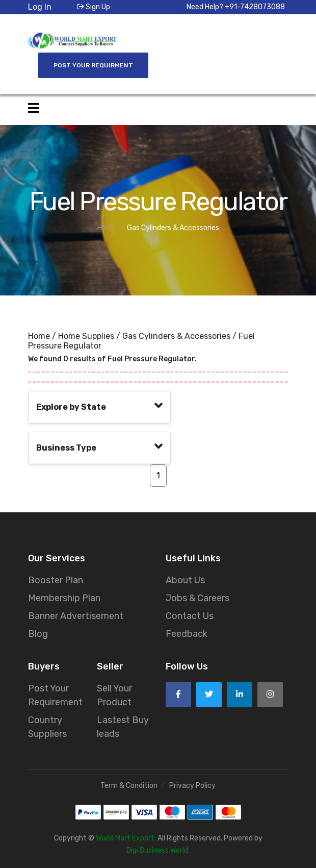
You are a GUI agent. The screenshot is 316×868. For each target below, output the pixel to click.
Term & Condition (129, 784)
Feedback (187, 632)
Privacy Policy (192, 784)
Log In (40, 7)
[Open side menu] (34, 107)
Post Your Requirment (93, 64)
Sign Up (94, 7)
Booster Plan (56, 579)
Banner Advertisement (76, 614)
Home (39, 334)
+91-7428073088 (255, 7)
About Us (185, 579)
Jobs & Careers (197, 597)
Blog (38, 632)
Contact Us (190, 614)
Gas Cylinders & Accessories (176, 334)
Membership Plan (64, 597)
